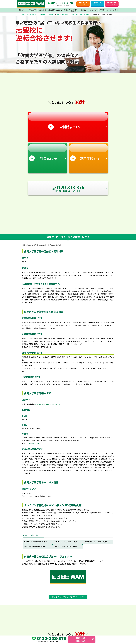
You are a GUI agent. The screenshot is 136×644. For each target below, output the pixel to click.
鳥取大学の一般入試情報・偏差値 (66, 542)
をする (68, 121)
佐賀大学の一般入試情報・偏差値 (81, 14)
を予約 (89, 152)
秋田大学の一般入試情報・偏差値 (96, 542)
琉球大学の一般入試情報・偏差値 (36, 546)
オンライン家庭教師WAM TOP (29, 14)
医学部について (34, 443)
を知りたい (48, 152)
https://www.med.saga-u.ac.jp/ (48, 404)
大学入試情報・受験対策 (63, 14)
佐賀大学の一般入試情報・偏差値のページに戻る (68, 597)
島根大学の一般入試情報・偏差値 (66, 546)
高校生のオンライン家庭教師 (47, 14)
